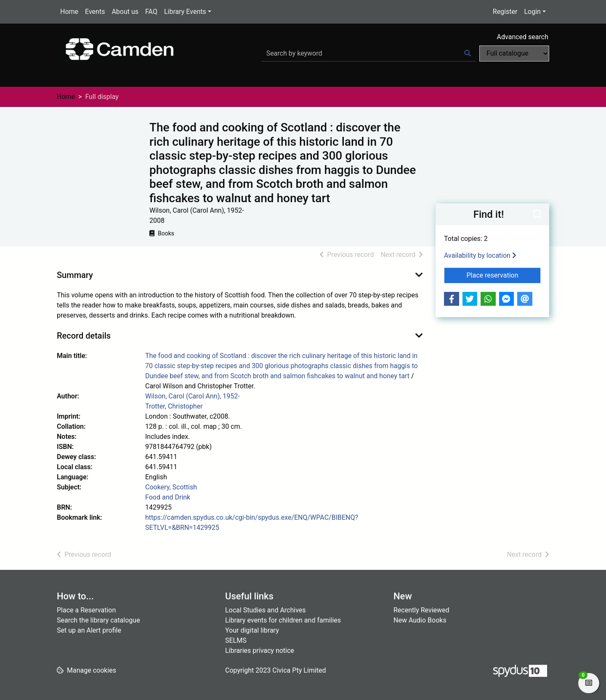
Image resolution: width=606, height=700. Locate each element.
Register (505, 12)
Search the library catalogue (98, 620)
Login (532, 12)
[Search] (468, 53)
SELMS (236, 640)
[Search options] (514, 53)
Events (95, 12)
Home (69, 12)
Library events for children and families (283, 620)
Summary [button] (75, 275)
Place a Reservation (86, 610)
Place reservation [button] (504, 275)
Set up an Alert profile (89, 630)
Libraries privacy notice (260, 651)
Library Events (185, 12)
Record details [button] (84, 336)
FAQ (151, 12)
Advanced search (523, 37)
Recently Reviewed (421, 610)
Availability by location (480, 255)
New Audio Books (420, 620)
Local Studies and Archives (266, 610)
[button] (537, 215)
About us (125, 12)
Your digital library (252, 630)
